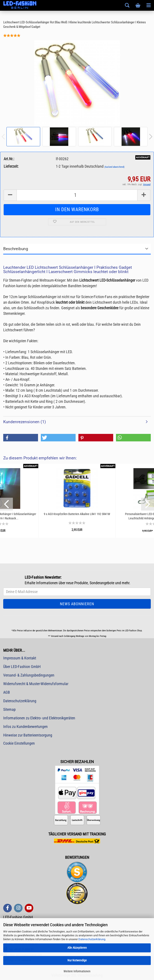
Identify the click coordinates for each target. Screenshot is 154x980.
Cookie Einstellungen (19, 743)
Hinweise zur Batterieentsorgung (28, 735)
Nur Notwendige (77, 960)
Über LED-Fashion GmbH (22, 667)
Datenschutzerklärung (92, 939)
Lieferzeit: (11, 166)
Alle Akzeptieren (77, 948)
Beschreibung (16, 249)
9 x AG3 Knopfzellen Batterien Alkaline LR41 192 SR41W (77, 514)
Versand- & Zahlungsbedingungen (29, 675)
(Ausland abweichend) (114, 167)
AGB (7, 692)
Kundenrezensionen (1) (25, 422)
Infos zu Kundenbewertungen (25, 727)
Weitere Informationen (77, 971)
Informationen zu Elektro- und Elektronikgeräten (39, 718)
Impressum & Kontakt (20, 658)
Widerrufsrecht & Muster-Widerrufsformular (36, 684)
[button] (21, 438)
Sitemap (9, 709)
